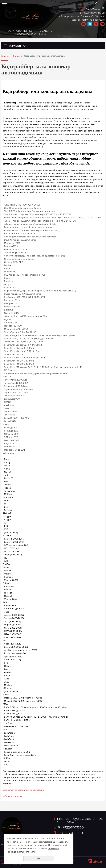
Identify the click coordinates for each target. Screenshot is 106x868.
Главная (5, 56)
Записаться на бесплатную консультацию (23, 790)
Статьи (16, 56)
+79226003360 (92, 9)
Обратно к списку (12, 796)
